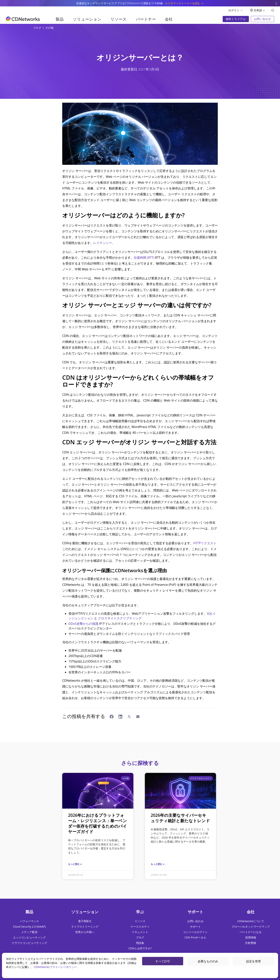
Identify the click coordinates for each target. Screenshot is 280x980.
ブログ (38, 28)
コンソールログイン (195, 932)
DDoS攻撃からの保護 (83, 624)
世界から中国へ (85, 932)
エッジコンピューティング (29, 937)
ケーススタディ (140, 927)
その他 (49, 28)
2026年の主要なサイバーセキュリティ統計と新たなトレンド (180, 818)
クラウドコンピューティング (29, 943)
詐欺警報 (251, 943)
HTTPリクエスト (205, 543)
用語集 (140, 943)
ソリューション (87, 19)
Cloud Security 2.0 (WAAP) (29, 927)
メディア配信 (29, 932)
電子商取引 (85, 921)
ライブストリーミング (85, 927)
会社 (169, 19)
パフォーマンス (29, 921)
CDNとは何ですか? (140, 948)
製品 (60, 19)
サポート (195, 927)
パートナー (146, 19)
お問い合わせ (195, 921)
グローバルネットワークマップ (251, 927)
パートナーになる (251, 932)
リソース (119, 19)
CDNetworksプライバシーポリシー (56, 967)
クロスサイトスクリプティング (120, 618)
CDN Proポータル (195, 937)
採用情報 (251, 937)
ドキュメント (140, 932)
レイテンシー (103, 243)
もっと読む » (75, 864)
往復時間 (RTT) (144, 258)
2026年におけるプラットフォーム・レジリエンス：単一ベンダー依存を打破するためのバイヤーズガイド (98, 823)
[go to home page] (23, 19)
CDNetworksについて (251, 921)
